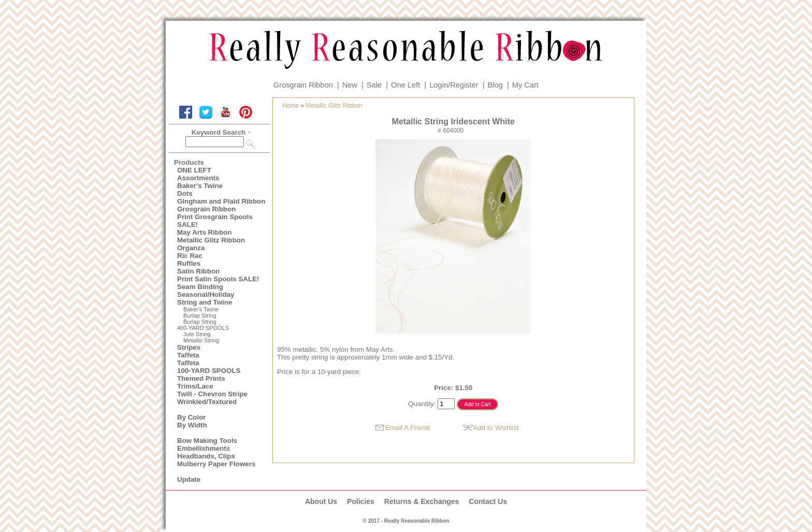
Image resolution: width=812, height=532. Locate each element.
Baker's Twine (200, 186)
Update (189, 479)
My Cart (525, 85)
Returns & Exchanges (422, 501)
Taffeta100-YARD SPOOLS (209, 367)
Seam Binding (200, 287)
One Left (405, 85)
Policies (361, 501)
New (350, 85)
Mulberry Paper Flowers (216, 464)
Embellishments (204, 448)
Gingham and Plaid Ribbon (221, 201)
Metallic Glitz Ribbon (211, 240)
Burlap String (200, 315)
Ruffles (189, 263)
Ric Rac (190, 256)
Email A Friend (408, 428)
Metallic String (201, 340)
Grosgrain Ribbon (303, 85)
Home (291, 106)
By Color (192, 417)
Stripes (189, 347)
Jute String (197, 334)
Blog (495, 85)
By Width (192, 425)
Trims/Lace (195, 386)
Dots (185, 193)
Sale (374, 85)
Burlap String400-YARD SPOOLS (203, 325)
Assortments (198, 178)
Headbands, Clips (206, 456)
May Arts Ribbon (204, 232)
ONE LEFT (194, 170)
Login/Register (454, 85)
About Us (321, 501)
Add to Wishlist (496, 428)
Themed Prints (201, 378)
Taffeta (188, 355)
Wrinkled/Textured (207, 402)
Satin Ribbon (198, 271)
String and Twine (205, 302)
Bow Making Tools (207, 441)
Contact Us (488, 501)
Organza (191, 248)
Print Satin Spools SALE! (218, 279)
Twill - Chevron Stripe (212, 394)
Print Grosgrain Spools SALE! (215, 221)
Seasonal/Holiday (206, 294)
